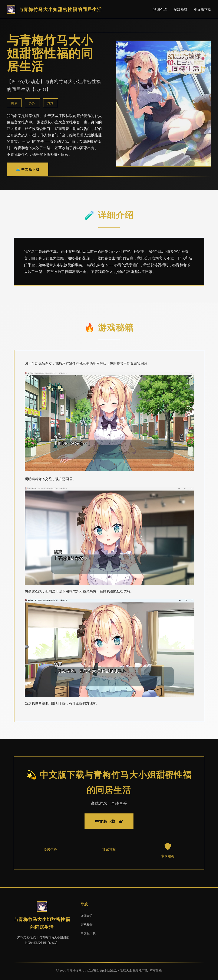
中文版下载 (203, 9)
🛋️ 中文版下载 (28, 169)
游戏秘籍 (181, 9)
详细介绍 (160, 9)
